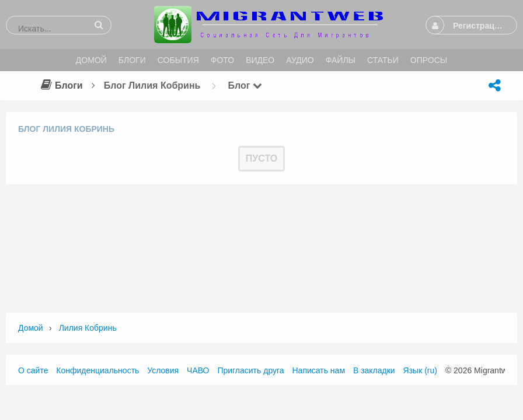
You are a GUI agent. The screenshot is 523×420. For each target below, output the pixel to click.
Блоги (60, 85)
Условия (163, 370)
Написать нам (319, 370)
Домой (31, 328)
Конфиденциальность (97, 370)
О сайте (33, 370)
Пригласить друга (250, 370)
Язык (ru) (420, 370)
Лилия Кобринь (88, 328)
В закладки (374, 370)
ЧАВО (198, 370)
